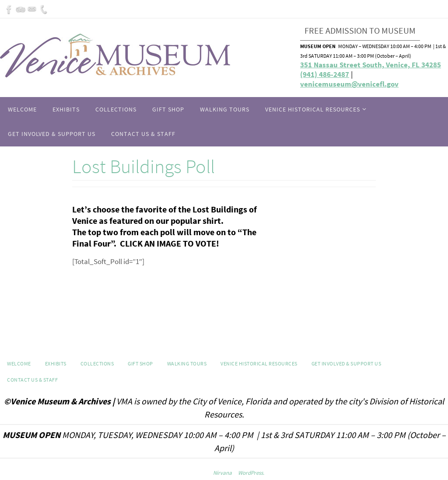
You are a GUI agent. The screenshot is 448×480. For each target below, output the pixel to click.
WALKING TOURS (187, 363)
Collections (97, 363)
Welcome (19, 363)
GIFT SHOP (140, 363)
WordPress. (251, 473)
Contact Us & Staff (32, 380)
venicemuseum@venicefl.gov (349, 84)
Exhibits (56, 363)
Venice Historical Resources (259, 363)
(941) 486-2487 (325, 74)
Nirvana (222, 473)
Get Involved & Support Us (346, 363)
